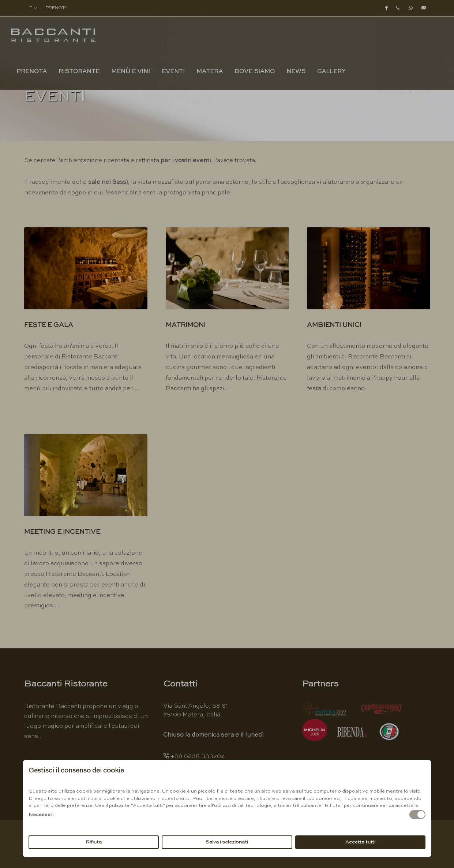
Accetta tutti (360, 842)
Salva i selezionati (227, 842)
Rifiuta (94, 842)
